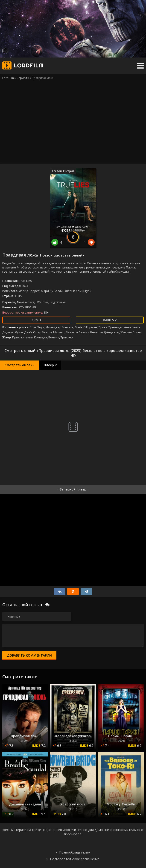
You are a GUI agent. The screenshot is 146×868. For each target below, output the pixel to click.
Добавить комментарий (29, 655)
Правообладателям (75, 852)
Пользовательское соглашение (75, 859)
